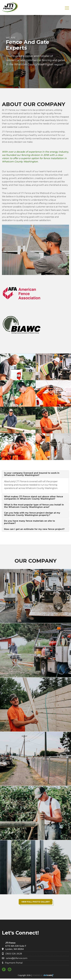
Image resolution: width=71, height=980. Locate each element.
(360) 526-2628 (14, 954)
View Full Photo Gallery (36, 902)
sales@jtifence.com (17, 958)
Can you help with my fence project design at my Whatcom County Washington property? (32, 514)
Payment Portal (14, 963)
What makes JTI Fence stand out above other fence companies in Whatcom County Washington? (34, 498)
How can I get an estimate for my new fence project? (34, 529)
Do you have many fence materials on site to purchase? (29, 522)
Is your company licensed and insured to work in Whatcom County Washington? (32, 474)
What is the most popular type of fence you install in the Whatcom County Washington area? (34, 506)
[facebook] (5, 970)
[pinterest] (10, 970)
